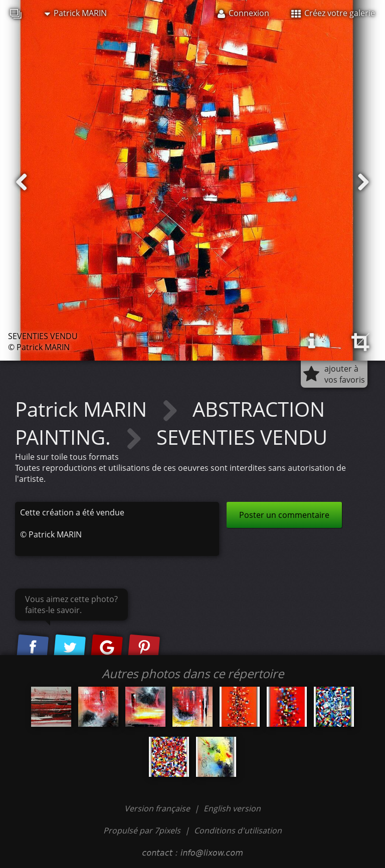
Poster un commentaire (284, 515)
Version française (158, 808)
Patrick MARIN (76, 13)
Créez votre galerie (333, 13)
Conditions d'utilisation (238, 830)
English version (232, 808)
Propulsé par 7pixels (142, 830)
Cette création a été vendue (72, 512)
